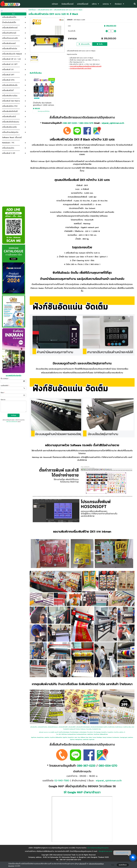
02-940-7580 (62, 780)
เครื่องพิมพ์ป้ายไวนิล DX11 (45, 10)
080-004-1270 (86, 123)
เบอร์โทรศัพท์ (5, 386)
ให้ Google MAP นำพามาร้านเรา (82, 792)
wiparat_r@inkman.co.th (113, 123)
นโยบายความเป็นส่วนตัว (12, 422)
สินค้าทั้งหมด (32, 10)
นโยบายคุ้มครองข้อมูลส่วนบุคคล (98, 848)
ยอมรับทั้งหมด (123, 865)
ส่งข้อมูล (14, 415)
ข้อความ (3, 400)
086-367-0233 (70, 123)
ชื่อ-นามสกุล (5, 378)
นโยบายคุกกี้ (83, 864)
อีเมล (3, 393)
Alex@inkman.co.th (105, 851)
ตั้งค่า (113, 865)
